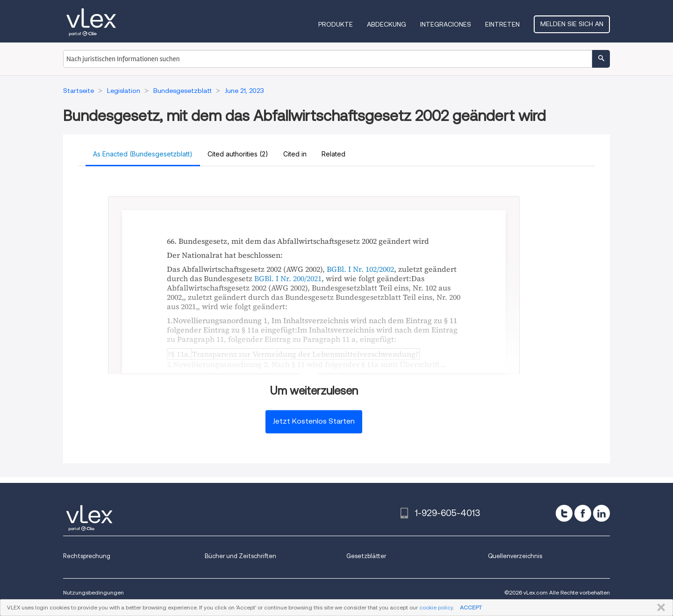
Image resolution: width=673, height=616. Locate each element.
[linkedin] (601, 513)
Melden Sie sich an (572, 24)
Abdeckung (387, 24)
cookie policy (436, 607)
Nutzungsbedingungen (93, 592)
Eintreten (502, 24)
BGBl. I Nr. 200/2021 (288, 278)
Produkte (336, 24)
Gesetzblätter (366, 556)
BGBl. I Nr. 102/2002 (360, 269)
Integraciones (446, 24)
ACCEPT (471, 607)
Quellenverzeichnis (515, 556)
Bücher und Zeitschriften (240, 556)
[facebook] (583, 513)
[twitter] (564, 513)
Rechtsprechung (87, 556)
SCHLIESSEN (659, 608)
